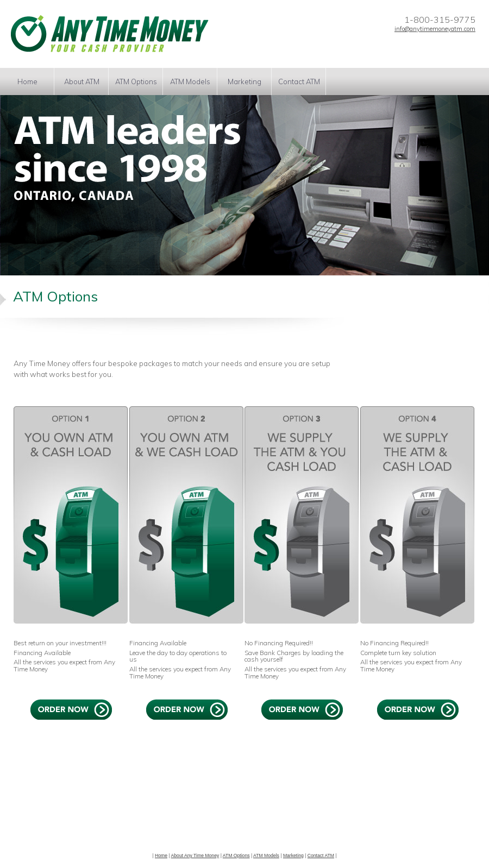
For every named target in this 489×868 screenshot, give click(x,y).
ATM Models (190, 81)
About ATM (82, 81)
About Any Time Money (195, 856)
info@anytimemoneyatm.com (435, 29)
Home (27, 81)
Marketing (244, 81)
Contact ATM (299, 81)
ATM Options (136, 81)
